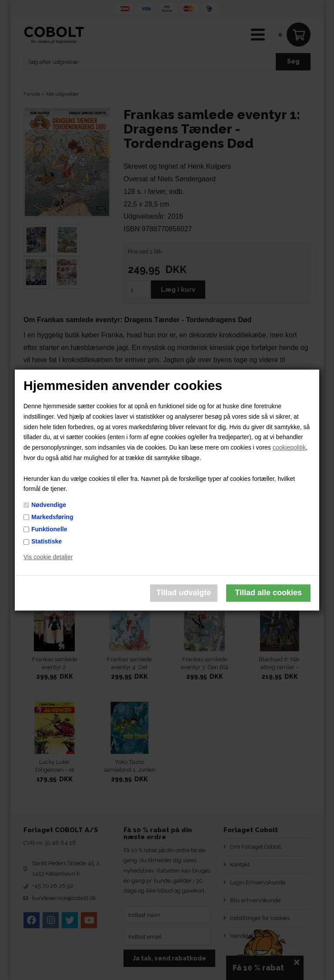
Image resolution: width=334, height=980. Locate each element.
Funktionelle (49, 529)
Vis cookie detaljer (48, 557)
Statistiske (47, 541)
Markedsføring (52, 517)
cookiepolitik (289, 447)
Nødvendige (49, 505)
